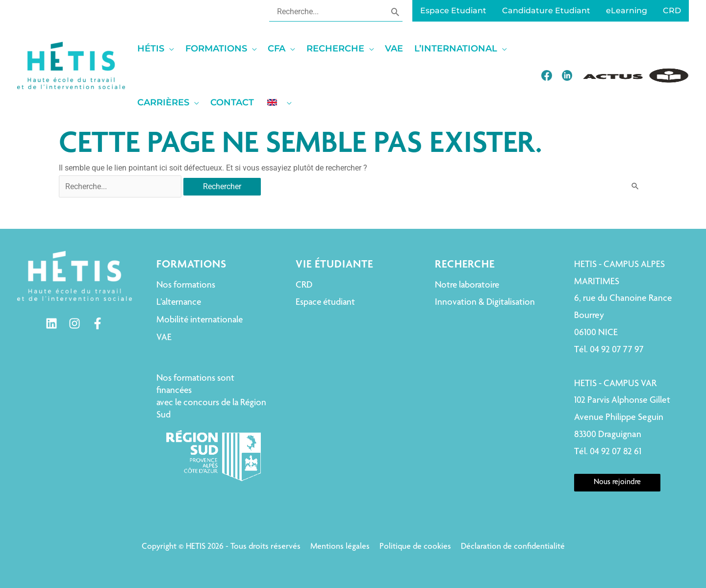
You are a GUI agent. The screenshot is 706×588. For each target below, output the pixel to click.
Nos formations (186, 285)
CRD (304, 285)
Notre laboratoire (467, 285)
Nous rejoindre (617, 483)
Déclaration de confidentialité (513, 547)
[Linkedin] (51, 323)
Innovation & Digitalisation (485, 303)
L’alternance (179, 303)
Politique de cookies (415, 547)
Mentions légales (340, 547)
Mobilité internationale (200, 320)
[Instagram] (75, 323)
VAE (164, 338)
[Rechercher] (395, 11)
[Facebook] (98, 323)
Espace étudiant (325, 303)
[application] (169, 49)
